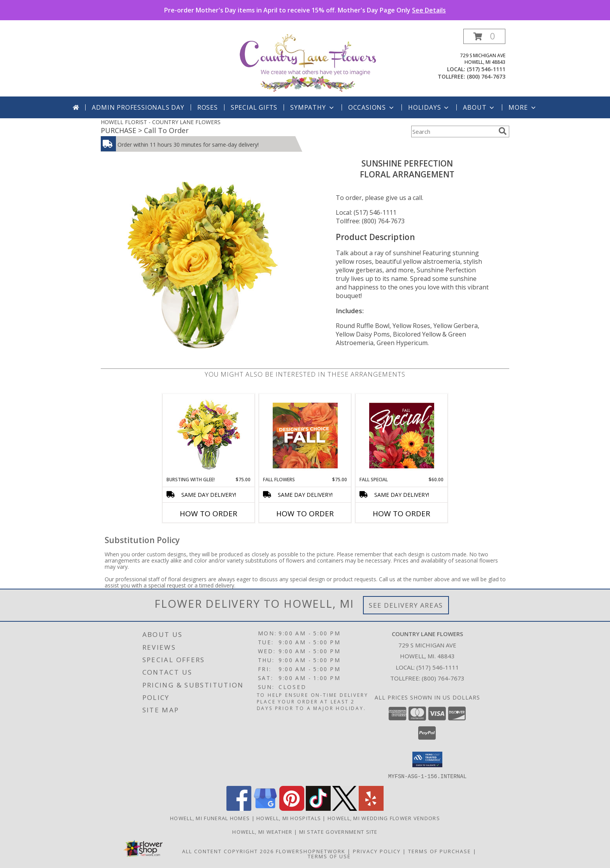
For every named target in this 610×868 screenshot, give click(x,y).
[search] (503, 131)
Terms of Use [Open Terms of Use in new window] (329, 856)
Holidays (429, 107)
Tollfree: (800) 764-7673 (370, 221)
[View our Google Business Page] (265, 808)
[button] (484, 36)
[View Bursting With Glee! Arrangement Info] (209, 435)
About (479, 107)
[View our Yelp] (371, 808)
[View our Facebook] (239, 808)
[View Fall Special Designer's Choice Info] (402, 435)
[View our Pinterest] (292, 808)
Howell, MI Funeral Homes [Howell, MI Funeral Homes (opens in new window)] (210, 818)
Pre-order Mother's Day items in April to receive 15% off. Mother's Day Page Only (305, 10)
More (523, 107)
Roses (208, 107)
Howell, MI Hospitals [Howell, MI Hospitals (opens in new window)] (289, 818)
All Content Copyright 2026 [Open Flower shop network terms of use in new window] (228, 851)
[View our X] (345, 808)
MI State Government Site (338, 831)
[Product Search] (453, 132)
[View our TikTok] (318, 808)
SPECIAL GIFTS (254, 107)
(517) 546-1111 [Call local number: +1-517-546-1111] (486, 69)
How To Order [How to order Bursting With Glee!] (209, 514)
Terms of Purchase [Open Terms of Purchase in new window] (440, 851)
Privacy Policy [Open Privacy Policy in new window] (377, 851)
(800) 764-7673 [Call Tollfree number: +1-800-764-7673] (443, 678)
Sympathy (313, 107)
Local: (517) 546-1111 (366, 212)
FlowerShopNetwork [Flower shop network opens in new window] (311, 851)
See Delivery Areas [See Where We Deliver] (406, 605)
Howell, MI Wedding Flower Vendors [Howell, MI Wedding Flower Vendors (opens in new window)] (384, 818)
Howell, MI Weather (262, 831)
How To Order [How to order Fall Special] (401, 514)
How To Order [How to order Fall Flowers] (305, 514)
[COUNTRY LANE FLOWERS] (308, 62)
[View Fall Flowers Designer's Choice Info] (305, 435)
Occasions (372, 107)
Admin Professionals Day (138, 107)
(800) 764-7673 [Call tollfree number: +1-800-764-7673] (486, 76)
